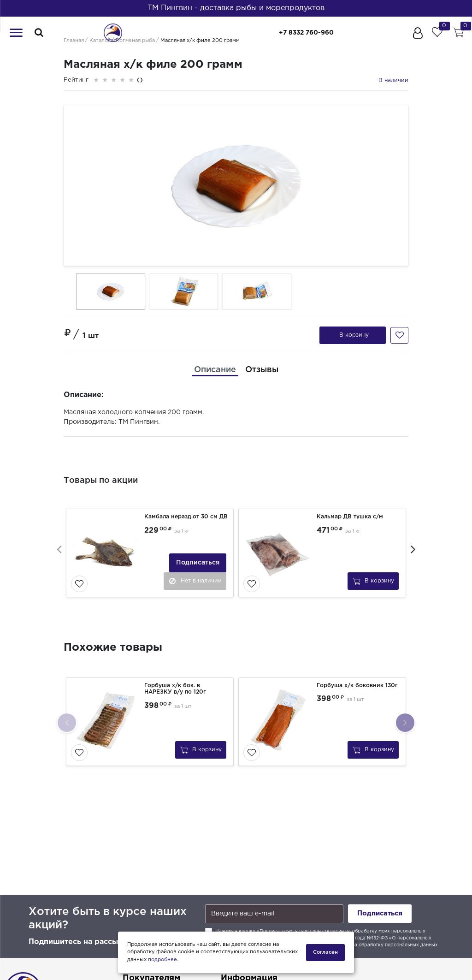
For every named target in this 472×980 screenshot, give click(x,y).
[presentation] (59, 548)
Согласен (325, 952)
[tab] (215, 370)
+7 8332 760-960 (313, 33)
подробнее (162, 960)
